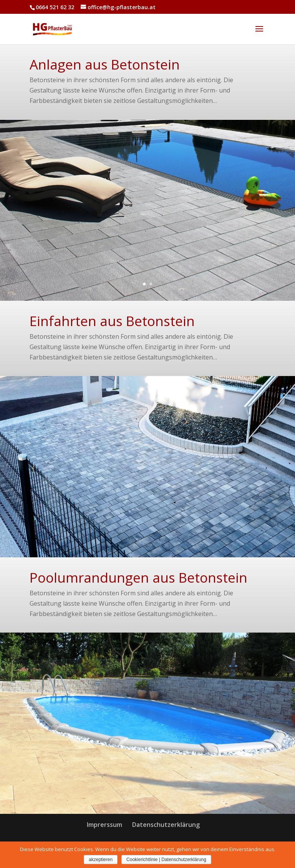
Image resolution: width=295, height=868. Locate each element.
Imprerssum (104, 825)
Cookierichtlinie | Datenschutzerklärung (166, 860)
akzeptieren (101, 860)
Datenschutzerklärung (166, 825)
